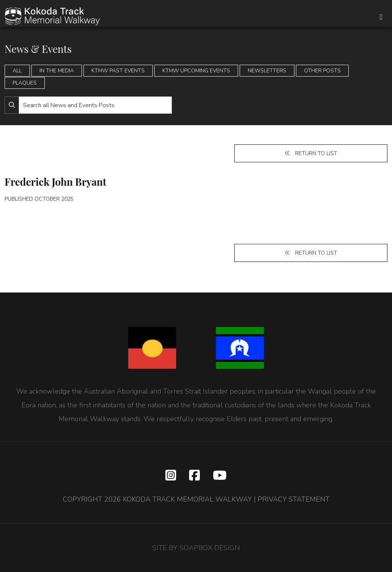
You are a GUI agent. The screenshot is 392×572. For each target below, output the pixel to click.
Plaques (25, 83)
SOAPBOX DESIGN (210, 548)
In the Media (57, 71)
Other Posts (322, 71)
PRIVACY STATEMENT (294, 499)
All (17, 71)
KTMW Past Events (118, 71)
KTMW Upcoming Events (196, 71)
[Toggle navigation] (381, 17)
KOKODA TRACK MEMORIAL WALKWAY (187, 499)
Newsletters (267, 71)
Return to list (311, 153)
